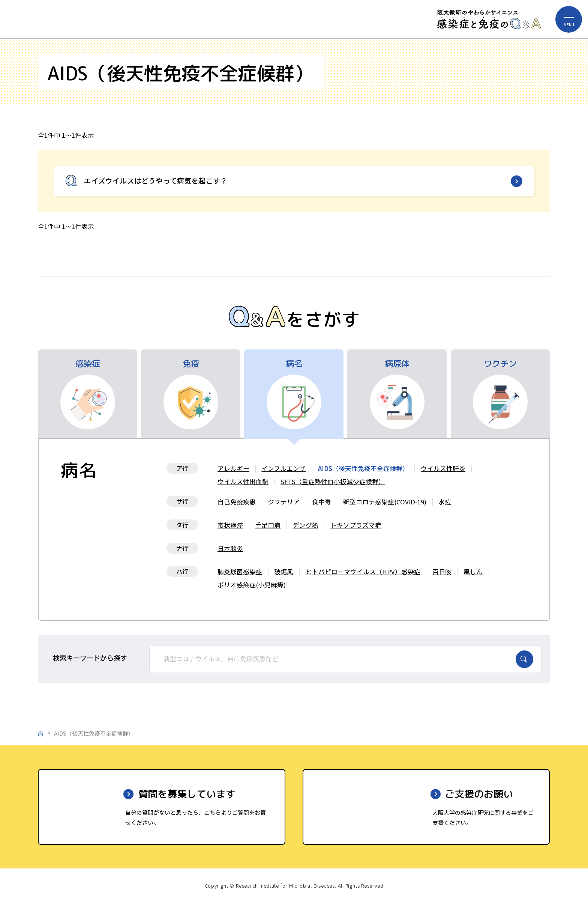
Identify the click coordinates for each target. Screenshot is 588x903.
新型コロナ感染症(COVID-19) (385, 502)
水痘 (445, 502)
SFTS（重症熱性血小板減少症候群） (333, 482)
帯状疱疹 (230, 525)
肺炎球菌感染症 (240, 572)
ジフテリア (284, 502)
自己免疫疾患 (237, 502)
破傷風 (284, 572)
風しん (473, 572)
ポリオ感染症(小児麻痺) (252, 585)
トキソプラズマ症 (356, 525)
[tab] (88, 394)
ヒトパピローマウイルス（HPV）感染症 (363, 572)
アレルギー (233, 468)
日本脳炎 (230, 548)
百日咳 (442, 572)
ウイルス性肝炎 (443, 468)
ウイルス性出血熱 (243, 482)
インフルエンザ (283, 468)
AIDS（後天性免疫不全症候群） (363, 468)
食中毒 (322, 502)
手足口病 (268, 525)
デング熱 (306, 525)
